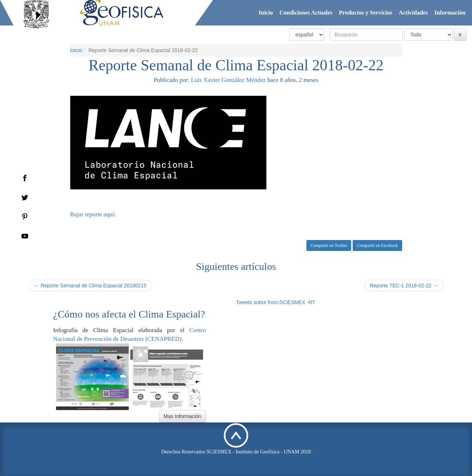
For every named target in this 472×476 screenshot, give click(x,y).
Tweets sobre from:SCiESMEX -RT (276, 302)
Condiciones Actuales (306, 13)
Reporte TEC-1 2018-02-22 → (404, 286)
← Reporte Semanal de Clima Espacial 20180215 (90, 286)
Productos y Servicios (365, 13)
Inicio (266, 13)
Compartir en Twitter (329, 245)
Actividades (413, 13)
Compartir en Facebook (377, 245)
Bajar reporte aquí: (93, 214)
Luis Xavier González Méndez (228, 80)
